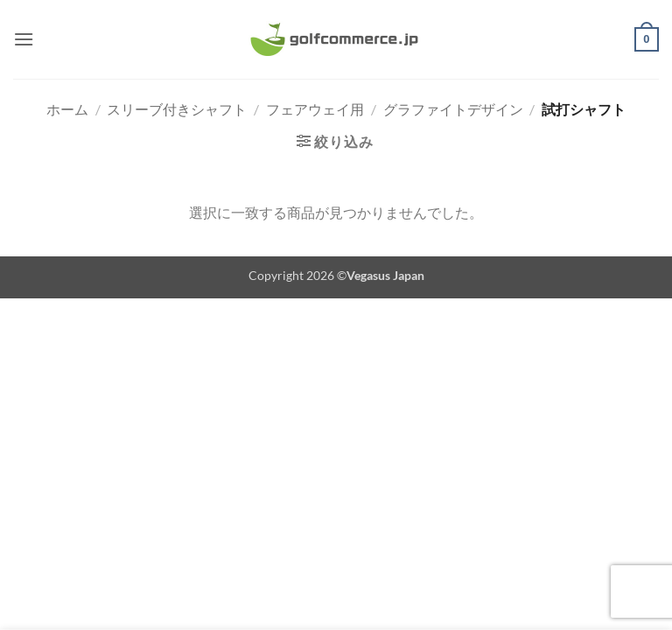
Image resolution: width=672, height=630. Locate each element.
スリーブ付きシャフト (177, 109)
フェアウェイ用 (315, 109)
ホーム (67, 109)
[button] (24, 39)
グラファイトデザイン (453, 109)
